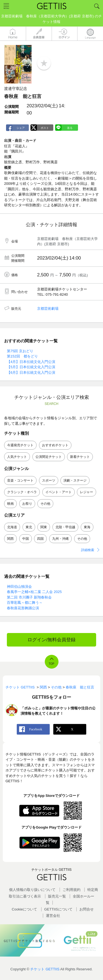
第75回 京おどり (20, 351)
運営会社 (53, 916)
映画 (10, 504)
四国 (40, 539)
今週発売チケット (20, 445)
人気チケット (17, 457)
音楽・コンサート (20, 480)
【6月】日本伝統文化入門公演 (31, 372)
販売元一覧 (57, 896)
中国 (26, 539)
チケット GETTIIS (45, 969)
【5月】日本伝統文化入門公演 (31, 367)
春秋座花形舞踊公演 (23, 608)
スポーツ (49, 480)
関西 (10, 539)
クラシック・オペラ (22, 492)
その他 (45, 504)
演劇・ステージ (75, 480)
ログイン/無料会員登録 (51, 640)
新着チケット (80, 457)
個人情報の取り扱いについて (32, 890)
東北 (29, 527)
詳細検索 (88, 550)
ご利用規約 (72, 890)
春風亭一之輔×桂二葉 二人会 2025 (34, 592)
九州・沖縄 (60, 539)
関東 (44, 527)
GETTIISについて (58, 909)
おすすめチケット (55, 445)
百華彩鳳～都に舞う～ (25, 603)
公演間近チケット (49, 457)
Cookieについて (24, 909)
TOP (51, 664)
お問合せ (87, 909)
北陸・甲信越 (65, 527)
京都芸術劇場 (48, 309)
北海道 (12, 527)
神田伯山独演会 (19, 587)
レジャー (87, 492)
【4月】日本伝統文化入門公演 (31, 362)
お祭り (27, 504)
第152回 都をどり (22, 356)
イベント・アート (59, 492)
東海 (87, 527)
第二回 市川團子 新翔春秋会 (29, 597)
